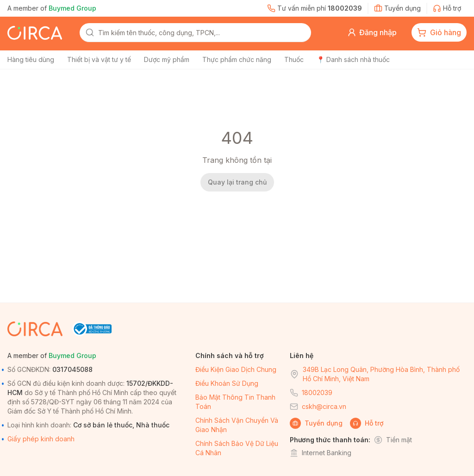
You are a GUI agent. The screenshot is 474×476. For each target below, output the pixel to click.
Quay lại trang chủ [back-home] (237, 182)
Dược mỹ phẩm (167, 59)
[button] (372, 32)
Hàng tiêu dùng (31, 59)
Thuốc (294, 59)
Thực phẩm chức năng (237, 59)
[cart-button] (439, 32)
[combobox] (202, 32)
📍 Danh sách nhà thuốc (353, 59)
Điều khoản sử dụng (227, 383)
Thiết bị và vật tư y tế (99, 59)
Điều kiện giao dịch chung (236, 369)
